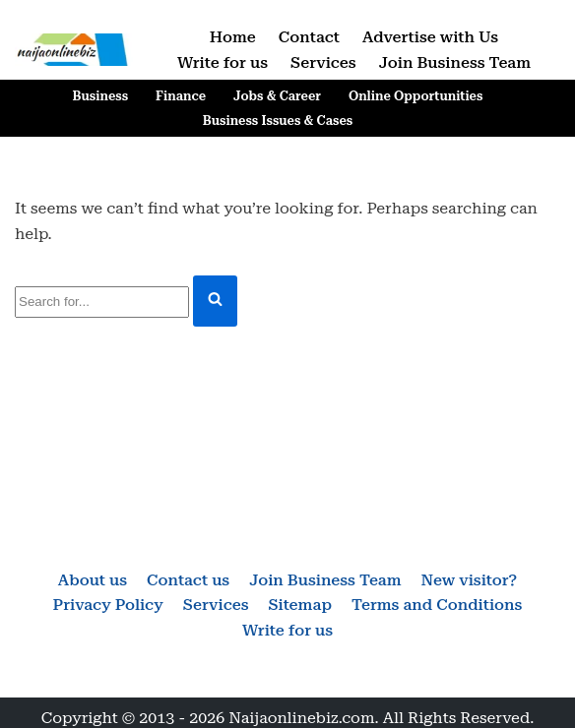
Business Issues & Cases (278, 121)
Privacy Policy (108, 605)
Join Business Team (455, 62)
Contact (309, 37)
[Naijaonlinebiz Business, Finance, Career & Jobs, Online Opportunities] (74, 50)
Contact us (188, 580)
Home (233, 37)
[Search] (102, 302)
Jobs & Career (277, 96)
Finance (181, 96)
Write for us (223, 62)
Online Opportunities (415, 96)
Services (323, 62)
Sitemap (299, 605)
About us (93, 580)
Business (101, 96)
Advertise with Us (430, 37)
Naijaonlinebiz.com (301, 718)
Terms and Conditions (437, 605)
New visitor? (470, 580)
